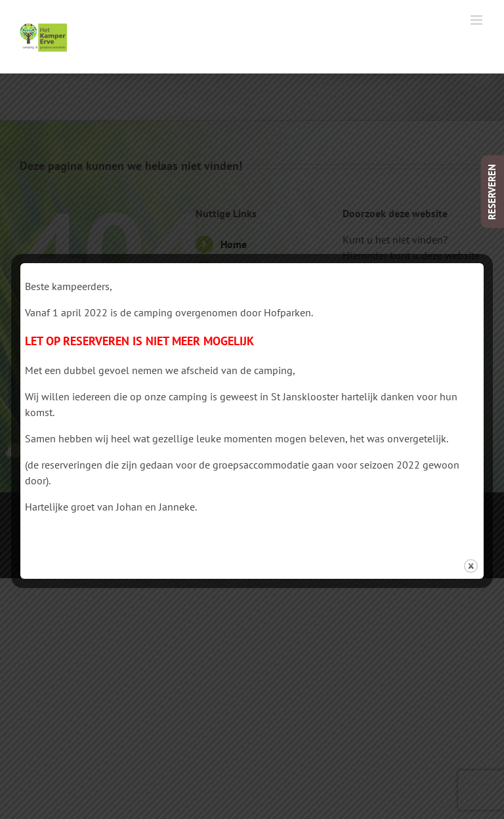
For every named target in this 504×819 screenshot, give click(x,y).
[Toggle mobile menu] (477, 20)
